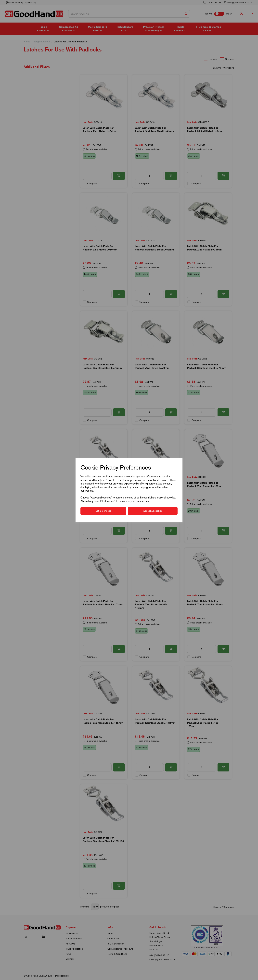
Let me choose (103, 511)
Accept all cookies (153, 511)
